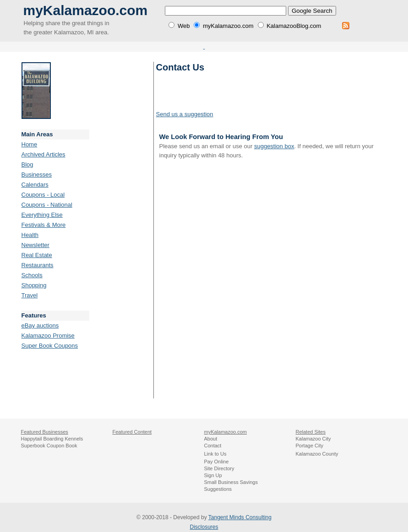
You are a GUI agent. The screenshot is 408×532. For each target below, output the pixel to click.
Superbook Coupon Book (49, 446)
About (211, 439)
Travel (30, 295)
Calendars (35, 185)
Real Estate (37, 255)
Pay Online (217, 462)
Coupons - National (47, 205)
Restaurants (38, 265)
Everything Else (42, 215)
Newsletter (35, 245)
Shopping (34, 285)
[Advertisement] (121, 199)
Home (30, 144)
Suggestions (218, 489)
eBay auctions (40, 325)
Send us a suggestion (185, 114)
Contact (213, 446)
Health (30, 235)
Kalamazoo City (313, 439)
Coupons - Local (43, 195)
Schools (32, 275)
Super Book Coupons (50, 346)
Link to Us (215, 454)
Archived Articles (44, 154)
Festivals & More (44, 225)
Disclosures (204, 527)
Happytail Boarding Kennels (52, 439)
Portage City (310, 446)
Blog (27, 164)
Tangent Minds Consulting (240, 517)
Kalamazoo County (317, 454)
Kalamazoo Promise (48, 336)
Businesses (37, 175)
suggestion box (274, 146)
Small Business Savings (231, 482)
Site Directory (219, 468)
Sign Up (213, 475)
